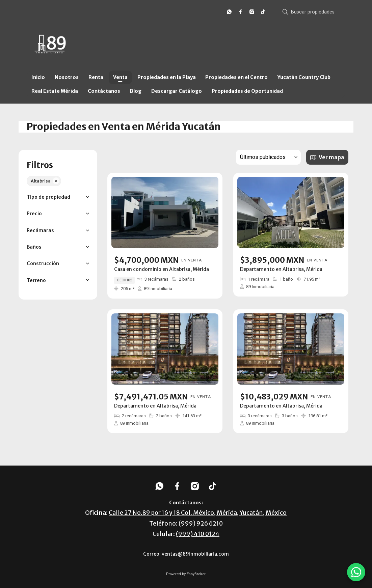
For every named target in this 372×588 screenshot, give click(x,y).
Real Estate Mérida (55, 91)
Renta (96, 77)
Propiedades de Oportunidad (247, 91)
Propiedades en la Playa (167, 77)
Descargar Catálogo (177, 91)
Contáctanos (104, 91)
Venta (120, 77)
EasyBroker (196, 574)
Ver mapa (327, 157)
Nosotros (67, 77)
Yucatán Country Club (304, 77)
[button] (58, 197)
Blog (136, 91)
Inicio (38, 77)
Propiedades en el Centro (236, 77)
